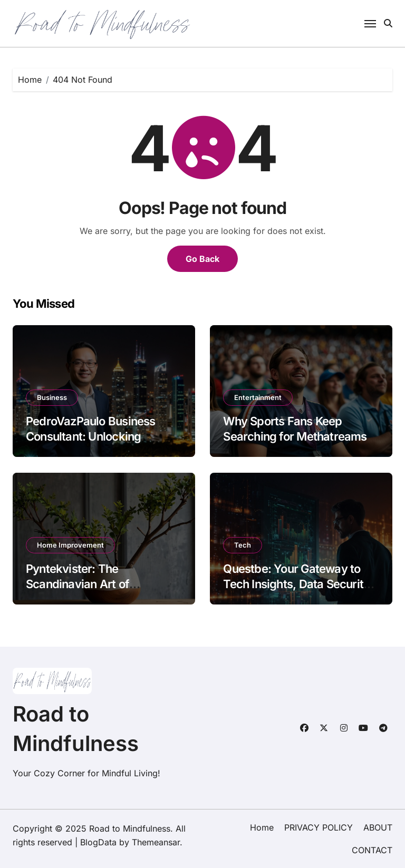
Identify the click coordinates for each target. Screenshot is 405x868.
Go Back (202, 259)
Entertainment (258, 397)
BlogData (98, 842)
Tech (243, 545)
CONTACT (372, 850)
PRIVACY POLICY (319, 827)
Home (262, 827)
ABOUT (378, 827)
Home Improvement (70, 545)
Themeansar (156, 842)
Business (52, 397)
